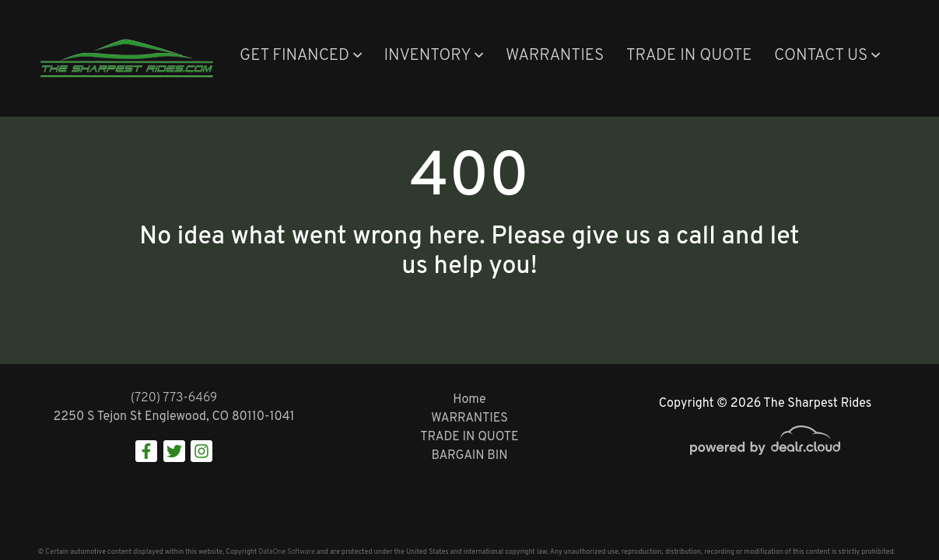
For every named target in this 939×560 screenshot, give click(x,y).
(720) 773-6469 (174, 398)
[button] (301, 57)
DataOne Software (286, 552)
